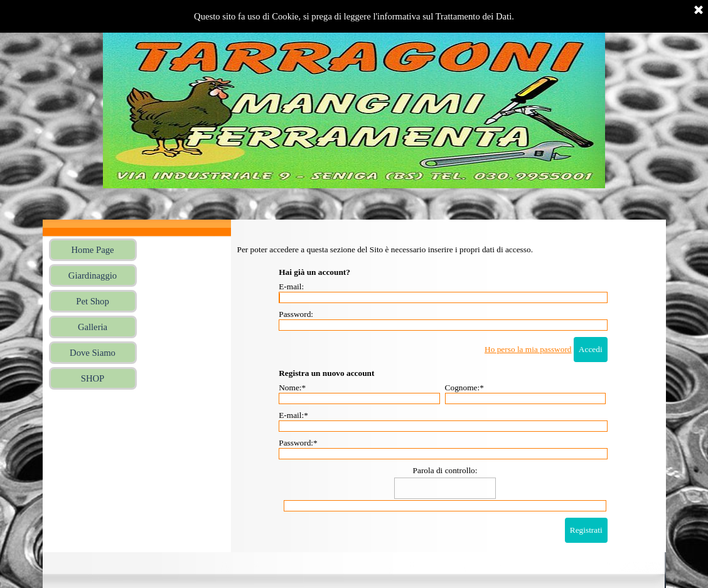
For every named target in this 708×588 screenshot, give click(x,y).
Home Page (93, 250)
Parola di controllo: (445, 470)
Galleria (93, 327)
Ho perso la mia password (528, 349)
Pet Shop (93, 301)
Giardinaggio (93, 275)
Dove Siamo (93, 353)
